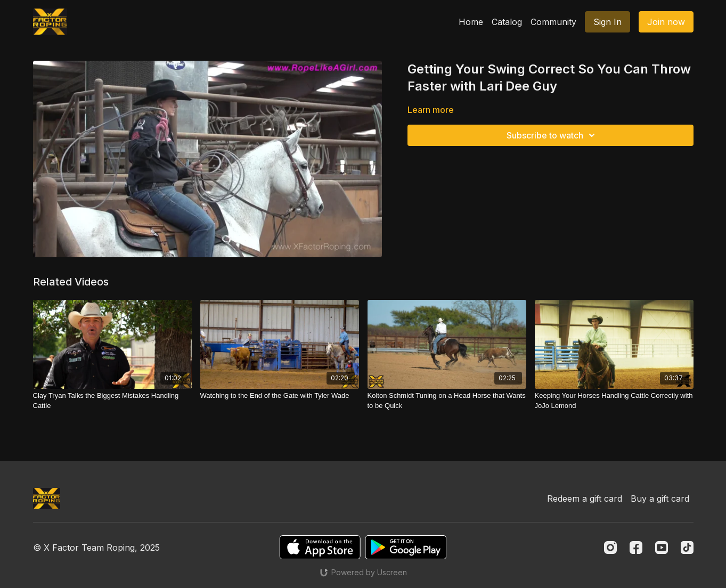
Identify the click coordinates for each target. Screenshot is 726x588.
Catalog (507, 22)
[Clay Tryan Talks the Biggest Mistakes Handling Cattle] (112, 401)
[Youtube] (662, 548)
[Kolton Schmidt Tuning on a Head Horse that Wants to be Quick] (447, 401)
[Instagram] (610, 548)
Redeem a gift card (585, 499)
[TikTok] (687, 548)
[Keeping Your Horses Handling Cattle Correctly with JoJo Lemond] (614, 401)
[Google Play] (406, 547)
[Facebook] (636, 548)
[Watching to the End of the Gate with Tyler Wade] (280, 396)
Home (471, 22)
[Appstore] (320, 547)
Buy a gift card (660, 499)
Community (553, 22)
